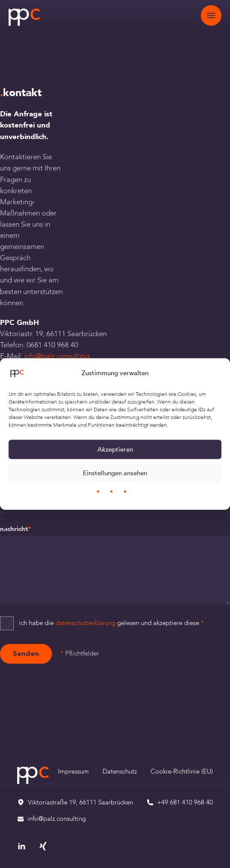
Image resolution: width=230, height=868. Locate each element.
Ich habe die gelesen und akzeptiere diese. (111, 623)
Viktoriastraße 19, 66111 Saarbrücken (80, 803)
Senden (26, 654)
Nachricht (15, 529)
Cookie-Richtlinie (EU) (182, 772)
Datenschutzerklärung (85, 623)
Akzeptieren (115, 449)
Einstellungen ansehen (115, 473)
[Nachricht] (115, 570)
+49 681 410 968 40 (185, 803)
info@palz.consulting (57, 356)
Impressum (73, 772)
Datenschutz (120, 772)
